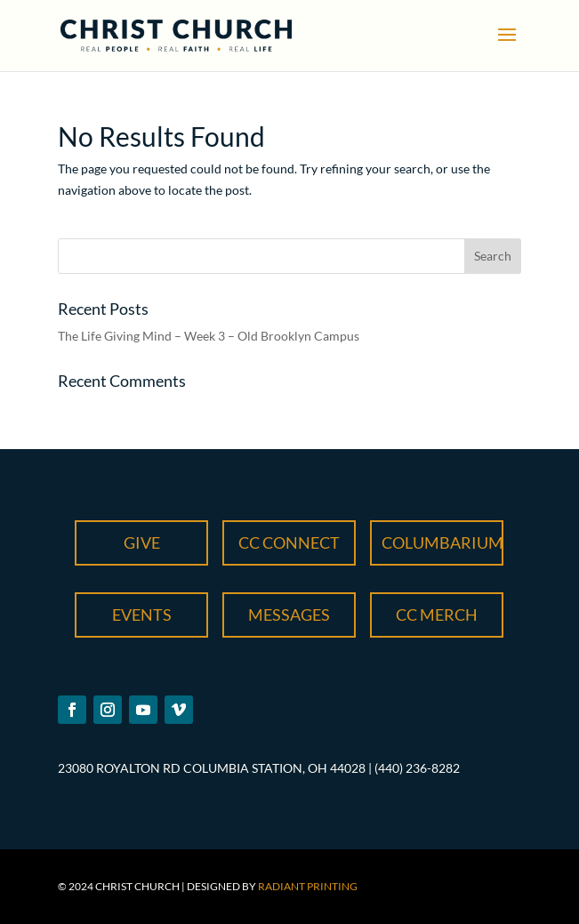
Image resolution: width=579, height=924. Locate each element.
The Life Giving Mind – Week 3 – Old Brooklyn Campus (209, 336)
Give (142, 542)
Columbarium (442, 542)
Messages (289, 615)
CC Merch (437, 615)
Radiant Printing (308, 886)
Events (142, 615)
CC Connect (289, 542)
